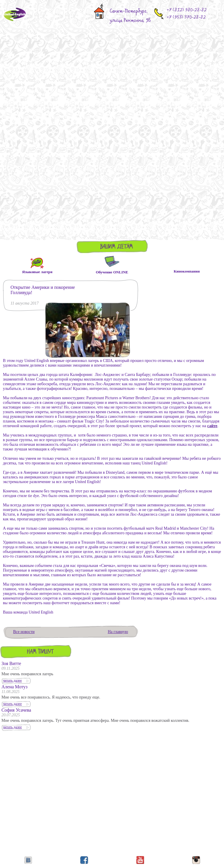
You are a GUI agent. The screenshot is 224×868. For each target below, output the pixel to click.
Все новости (24, 632)
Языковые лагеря (37, 271)
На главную (118, 632)
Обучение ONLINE (112, 272)
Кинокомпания (187, 271)
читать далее (12, 680)
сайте (212, 426)
